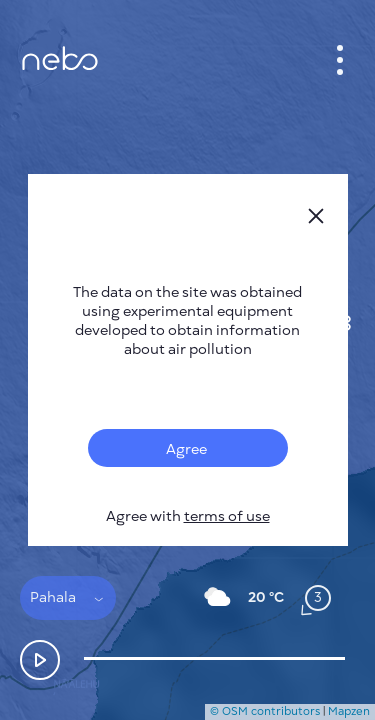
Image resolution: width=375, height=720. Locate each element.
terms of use (227, 516)
